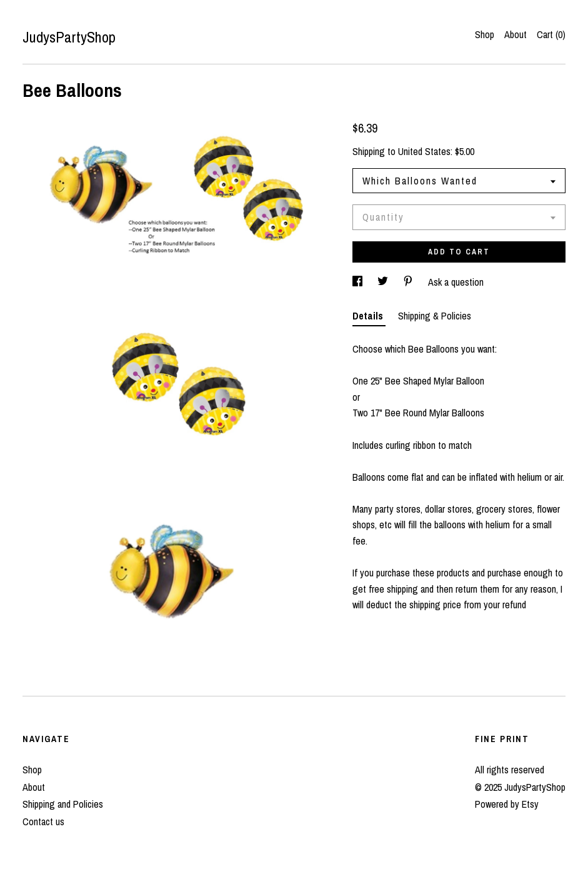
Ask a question (456, 282)
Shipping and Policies (63, 804)
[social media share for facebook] (359, 282)
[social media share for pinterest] (409, 282)
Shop (485, 34)
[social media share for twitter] (384, 282)
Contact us (43, 821)
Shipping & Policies (435, 316)
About (516, 34)
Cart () (551, 34)
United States (424, 151)
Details (369, 316)
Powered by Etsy (507, 804)
